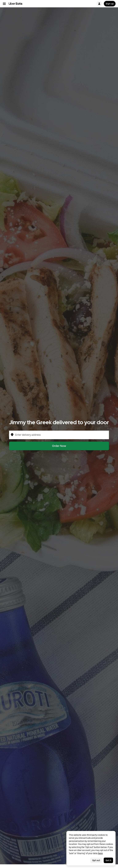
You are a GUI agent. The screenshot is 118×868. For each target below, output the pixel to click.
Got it (108, 860)
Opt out (96, 860)
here (100, 853)
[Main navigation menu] (4, 4)
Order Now (59, 446)
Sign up (110, 4)
